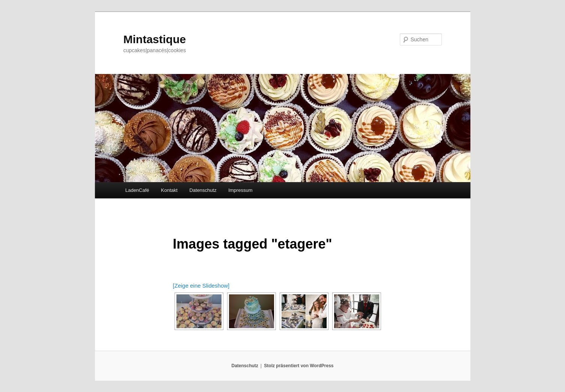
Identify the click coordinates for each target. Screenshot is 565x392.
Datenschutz (203, 190)
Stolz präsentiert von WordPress (299, 366)
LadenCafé (137, 190)
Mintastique (155, 39)
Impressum (240, 190)
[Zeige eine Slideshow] (201, 286)
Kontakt (169, 190)
